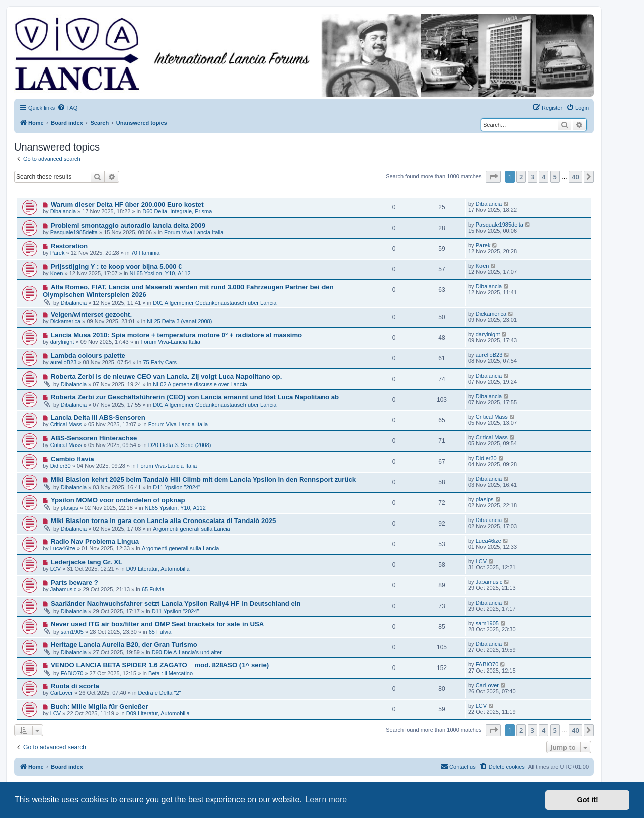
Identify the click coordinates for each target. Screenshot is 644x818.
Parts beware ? (74, 583)
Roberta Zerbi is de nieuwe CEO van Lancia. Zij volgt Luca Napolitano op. (166, 376)
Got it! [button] (588, 800)
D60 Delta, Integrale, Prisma (177, 211)
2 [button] (521, 177)
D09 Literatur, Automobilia (158, 569)
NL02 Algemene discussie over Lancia (200, 384)
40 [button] (575, 177)
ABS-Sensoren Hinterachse (94, 438)
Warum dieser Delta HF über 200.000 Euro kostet (127, 205)
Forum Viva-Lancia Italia (194, 232)
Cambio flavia (72, 459)
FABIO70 (72, 673)
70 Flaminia (146, 253)
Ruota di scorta (75, 686)
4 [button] (544, 177)
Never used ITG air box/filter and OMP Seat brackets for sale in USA (157, 624)
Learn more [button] (326, 800)
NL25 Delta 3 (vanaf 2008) (179, 321)
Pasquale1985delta (74, 232)
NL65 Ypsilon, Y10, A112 (160, 273)
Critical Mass (66, 424)
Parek (58, 253)
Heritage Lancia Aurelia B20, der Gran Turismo (124, 645)
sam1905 (72, 632)
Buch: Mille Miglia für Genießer (99, 707)
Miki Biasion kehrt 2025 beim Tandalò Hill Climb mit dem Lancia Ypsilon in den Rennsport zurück (203, 479)
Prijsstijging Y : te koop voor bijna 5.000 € (116, 267)
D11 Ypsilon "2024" (177, 487)
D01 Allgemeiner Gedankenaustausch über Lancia (215, 303)
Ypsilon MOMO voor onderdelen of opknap (118, 500)
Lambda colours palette (88, 356)
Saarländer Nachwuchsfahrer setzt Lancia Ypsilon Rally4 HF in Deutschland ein (176, 603)
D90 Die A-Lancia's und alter (187, 652)
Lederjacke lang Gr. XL (87, 562)
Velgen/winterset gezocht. (91, 314)
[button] (493, 177)
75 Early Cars (160, 362)
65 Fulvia (153, 589)
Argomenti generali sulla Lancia (191, 529)
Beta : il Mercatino (171, 673)
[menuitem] (67, 108)
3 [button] (533, 177)
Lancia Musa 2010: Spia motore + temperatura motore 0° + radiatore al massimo (176, 335)
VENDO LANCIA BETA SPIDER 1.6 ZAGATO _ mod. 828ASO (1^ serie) (160, 665)
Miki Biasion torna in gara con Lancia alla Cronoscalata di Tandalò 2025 (164, 521)
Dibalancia (63, 211)
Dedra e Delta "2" (160, 693)
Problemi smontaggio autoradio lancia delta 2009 (128, 225)
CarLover (62, 693)
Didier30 (61, 466)
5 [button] (555, 177)
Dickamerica (66, 321)
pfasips (70, 508)
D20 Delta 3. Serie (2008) (180, 445)
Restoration (69, 246)
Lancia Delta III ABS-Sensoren (98, 418)
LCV (56, 569)
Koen (57, 273)
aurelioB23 (64, 362)
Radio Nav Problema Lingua (95, 541)
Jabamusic (64, 589)
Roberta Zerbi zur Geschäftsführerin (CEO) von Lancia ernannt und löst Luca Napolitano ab (195, 397)
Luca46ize (63, 548)
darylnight (62, 342)
